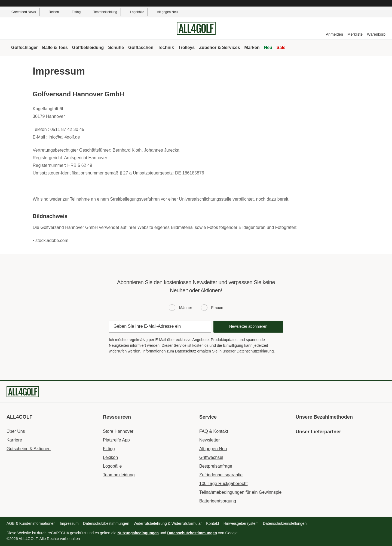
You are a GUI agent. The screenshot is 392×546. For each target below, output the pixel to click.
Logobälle (134, 12)
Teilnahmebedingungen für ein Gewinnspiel (241, 492)
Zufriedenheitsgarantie (221, 475)
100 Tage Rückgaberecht (223, 484)
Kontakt (212, 523)
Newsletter (210, 440)
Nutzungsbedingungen (138, 533)
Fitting (73, 12)
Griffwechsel (211, 457)
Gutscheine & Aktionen (29, 449)
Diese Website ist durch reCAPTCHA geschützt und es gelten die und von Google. (123, 533)
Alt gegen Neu (164, 12)
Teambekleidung (102, 12)
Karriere (14, 440)
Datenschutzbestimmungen (106, 523)
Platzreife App (116, 440)
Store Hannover (118, 431)
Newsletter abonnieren (248, 326)
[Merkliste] (355, 28)
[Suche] (379, 48)
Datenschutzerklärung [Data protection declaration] (255, 351)
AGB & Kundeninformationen (31, 523)
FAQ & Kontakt (214, 431)
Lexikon (110, 457)
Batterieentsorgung (218, 501)
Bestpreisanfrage (216, 466)
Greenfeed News (21, 12)
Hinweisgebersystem (241, 523)
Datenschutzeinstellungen (285, 523)
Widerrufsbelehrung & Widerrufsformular (168, 523)
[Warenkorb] (376, 28)
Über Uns (16, 431)
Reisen (51, 12)
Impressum (69, 523)
